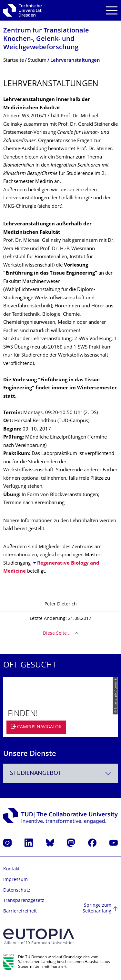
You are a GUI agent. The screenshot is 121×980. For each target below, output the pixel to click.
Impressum (15, 880)
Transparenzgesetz (24, 901)
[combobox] (60, 773)
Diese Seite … (57, 634)
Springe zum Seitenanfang (97, 908)
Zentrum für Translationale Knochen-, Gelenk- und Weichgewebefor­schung (46, 39)
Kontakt (11, 869)
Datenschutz (17, 890)
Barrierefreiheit (20, 911)
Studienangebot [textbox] (35, 773)
